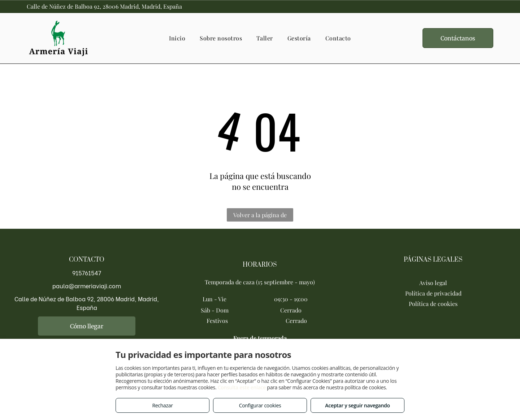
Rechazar (162, 405)
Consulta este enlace (242, 387)
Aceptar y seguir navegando (357, 405)
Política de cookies (433, 304)
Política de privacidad (433, 293)
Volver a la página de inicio (260, 216)
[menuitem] (177, 38)
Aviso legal (433, 283)
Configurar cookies (260, 405)
